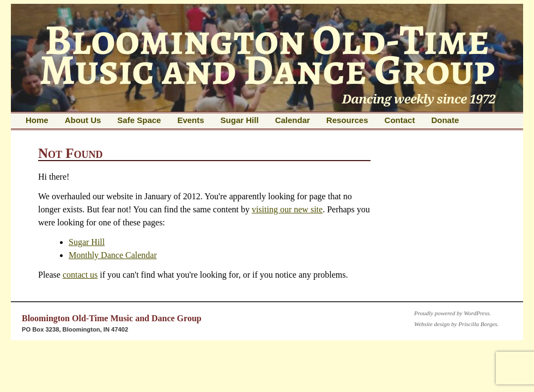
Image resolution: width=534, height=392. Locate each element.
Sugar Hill (240, 120)
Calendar (293, 120)
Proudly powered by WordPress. (453, 313)
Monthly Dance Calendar (113, 255)
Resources (347, 120)
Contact (400, 120)
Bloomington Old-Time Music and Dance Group (112, 318)
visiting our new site (287, 209)
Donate (445, 120)
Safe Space (139, 120)
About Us (83, 120)
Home (37, 120)
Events (190, 120)
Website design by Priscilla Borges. (456, 324)
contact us (80, 275)
